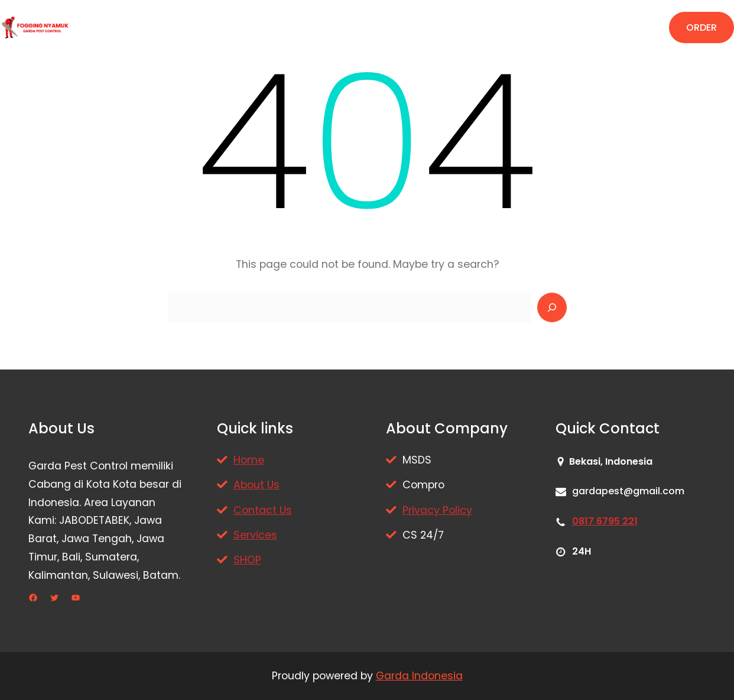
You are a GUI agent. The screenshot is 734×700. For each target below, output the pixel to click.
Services (255, 535)
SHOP (247, 560)
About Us (256, 485)
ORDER (701, 27)
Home (249, 460)
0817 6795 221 (605, 521)
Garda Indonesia (419, 676)
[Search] (552, 307)
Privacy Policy (437, 510)
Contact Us (263, 510)
